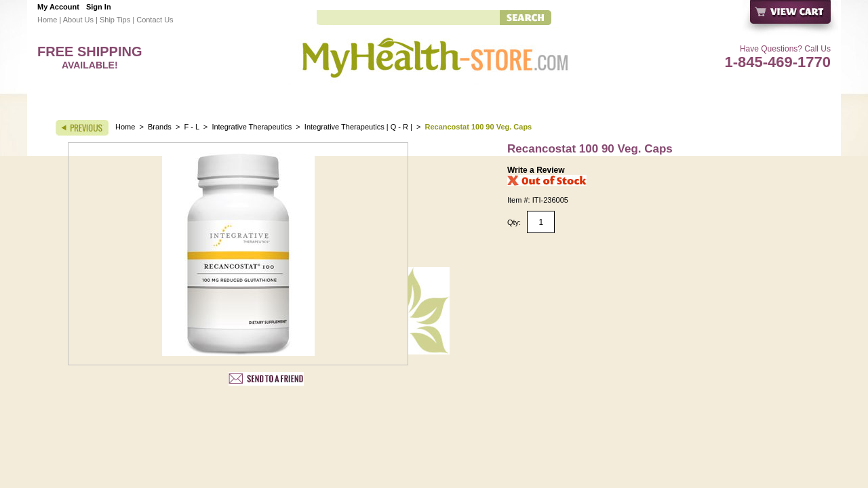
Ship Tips (115, 20)
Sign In (99, 7)
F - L (192, 127)
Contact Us (155, 20)
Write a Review (536, 170)
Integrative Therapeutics (253, 127)
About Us (78, 20)
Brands (160, 127)
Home (47, 20)
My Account (58, 7)
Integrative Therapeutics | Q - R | (358, 127)
